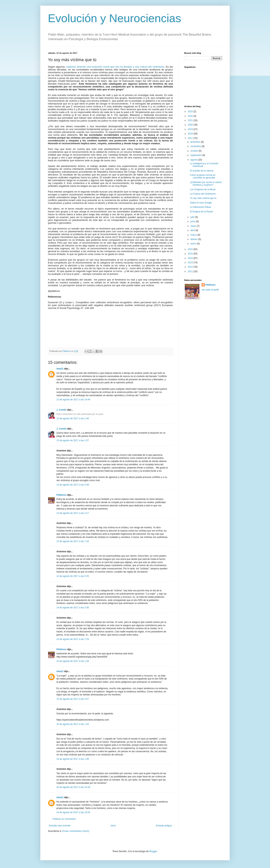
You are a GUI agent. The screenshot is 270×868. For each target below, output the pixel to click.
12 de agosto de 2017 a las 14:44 (73, 400)
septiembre (196, 155)
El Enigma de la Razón (201, 212)
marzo (194, 235)
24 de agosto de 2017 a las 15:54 (73, 812)
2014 (191, 258)
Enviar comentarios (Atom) (76, 831)
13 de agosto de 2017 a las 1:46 (73, 418)
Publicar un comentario (64, 819)
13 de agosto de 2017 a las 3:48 (73, 485)
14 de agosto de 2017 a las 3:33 (73, 576)
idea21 (60, 369)
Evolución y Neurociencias (115, 18)
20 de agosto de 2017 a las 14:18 (73, 787)
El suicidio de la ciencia (202, 171)
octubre (195, 151)
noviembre (196, 146)
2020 (191, 125)
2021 (191, 120)
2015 (191, 254)
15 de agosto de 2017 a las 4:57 (73, 699)
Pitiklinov (61, 495)
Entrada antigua (164, 826)
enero (194, 244)
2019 (191, 129)
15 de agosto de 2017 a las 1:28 (73, 661)
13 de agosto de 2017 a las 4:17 (73, 513)
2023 (191, 111)
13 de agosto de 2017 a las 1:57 (73, 440)
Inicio (113, 826)
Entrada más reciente (60, 826)
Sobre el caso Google (201, 203)
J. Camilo (61, 410)
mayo (194, 226)
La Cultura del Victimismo (203, 194)
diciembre (196, 142)
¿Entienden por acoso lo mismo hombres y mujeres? (206, 184)
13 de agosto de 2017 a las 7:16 (73, 541)
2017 (191, 138)
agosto (194, 160)
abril (193, 230)
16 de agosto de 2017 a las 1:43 (73, 724)
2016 (191, 249)
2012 (191, 267)
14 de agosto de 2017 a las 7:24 (73, 639)
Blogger (153, 851)
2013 (191, 263)
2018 (191, 134)
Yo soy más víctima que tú (203, 198)
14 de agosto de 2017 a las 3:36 (73, 608)
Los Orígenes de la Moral (203, 189)
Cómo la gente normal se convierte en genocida (203, 176)
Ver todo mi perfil (210, 290)
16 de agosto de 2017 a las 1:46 (73, 759)
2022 (191, 116)
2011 (191, 271)
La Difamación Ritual (200, 207)
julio (193, 217)
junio (193, 221)
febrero (194, 239)
